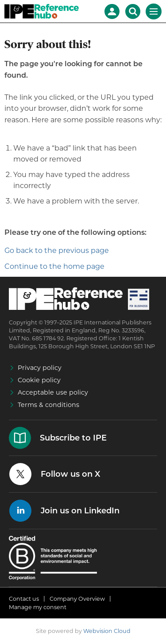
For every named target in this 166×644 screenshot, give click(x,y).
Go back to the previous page (57, 250)
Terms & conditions (48, 405)
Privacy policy (40, 368)
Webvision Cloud (107, 631)
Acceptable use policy (53, 392)
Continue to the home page (54, 266)
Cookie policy (39, 380)
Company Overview (77, 599)
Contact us (24, 599)
